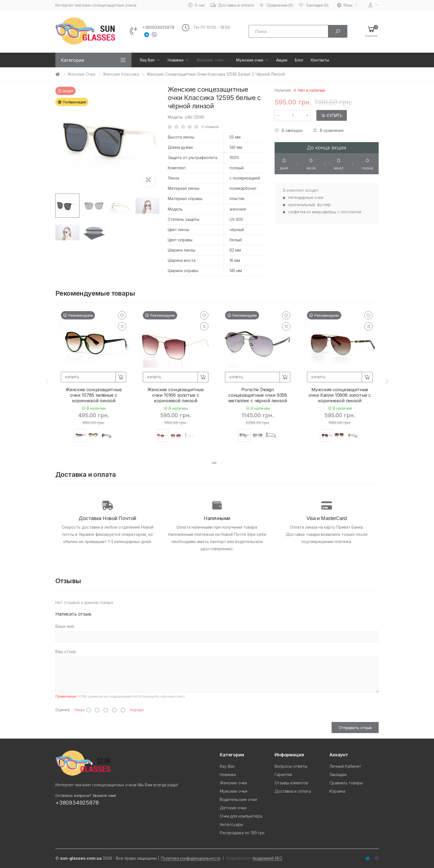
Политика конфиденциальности (191, 858)
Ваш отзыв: (66, 651)
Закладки (338, 774)
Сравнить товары (346, 783)
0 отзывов (210, 127)
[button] (371, 31)
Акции (282, 60)
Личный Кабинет (345, 766)
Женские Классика (121, 74)
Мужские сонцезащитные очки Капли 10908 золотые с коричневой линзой (340, 395)
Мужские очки (250, 60)
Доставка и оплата (232, 5)
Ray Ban (147, 60)
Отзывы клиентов (291, 783)
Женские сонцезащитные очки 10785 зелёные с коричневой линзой (94, 395)
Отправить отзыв (355, 728)
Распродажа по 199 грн (242, 833)
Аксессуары (231, 824)
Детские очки (233, 808)
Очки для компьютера (241, 816)
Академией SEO (267, 858)
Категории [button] (73, 60)
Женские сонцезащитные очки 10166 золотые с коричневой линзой (176, 395)
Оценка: (63, 710)
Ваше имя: (65, 626)
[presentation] (47, 381)
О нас (197, 5)
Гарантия (283, 774)
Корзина (337, 791)
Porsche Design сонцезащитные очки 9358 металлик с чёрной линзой (258, 395)
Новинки (176, 60)
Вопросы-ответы (291, 766)
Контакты (320, 60)
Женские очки (210, 60)
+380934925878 (158, 27)
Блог (299, 60)
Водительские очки (238, 799)
